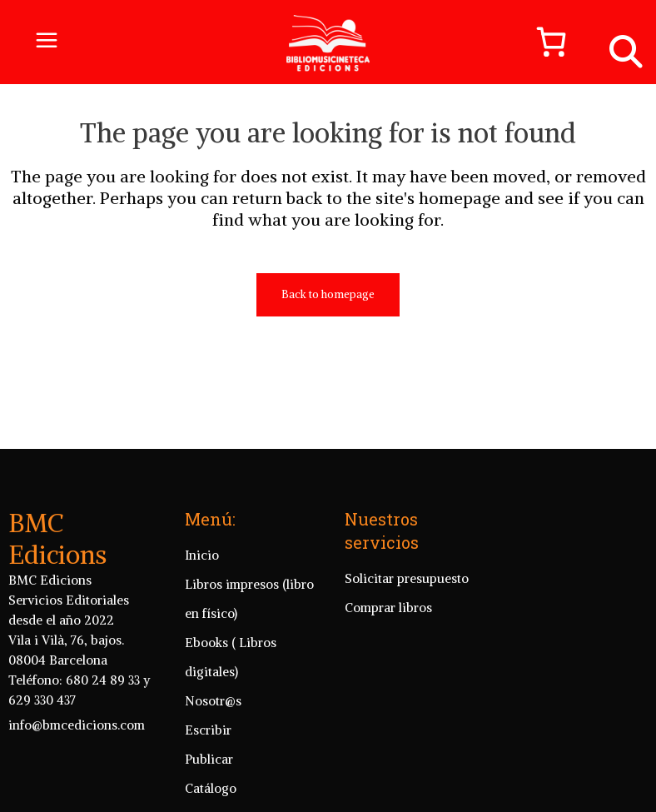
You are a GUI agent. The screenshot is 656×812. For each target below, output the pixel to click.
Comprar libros (388, 608)
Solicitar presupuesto (407, 578)
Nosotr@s (213, 701)
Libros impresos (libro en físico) (249, 599)
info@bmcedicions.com (77, 725)
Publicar (209, 759)
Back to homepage (328, 294)
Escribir (208, 730)
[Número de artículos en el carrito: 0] (544, 42)
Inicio (202, 555)
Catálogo (211, 788)
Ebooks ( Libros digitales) (231, 657)
